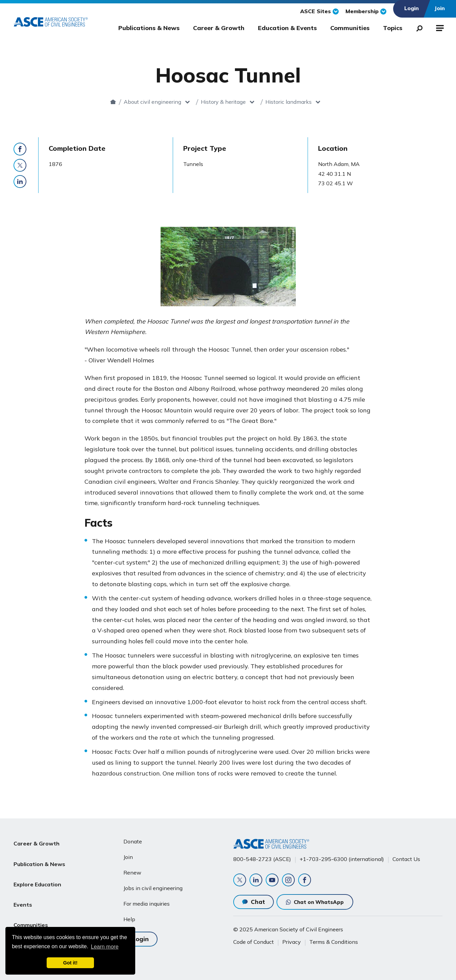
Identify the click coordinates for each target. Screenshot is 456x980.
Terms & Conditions (334, 942)
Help (129, 916)
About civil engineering (164, 102)
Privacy (292, 942)
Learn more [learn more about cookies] (105, 947)
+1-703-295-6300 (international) (342, 857)
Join (128, 854)
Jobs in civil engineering (153, 885)
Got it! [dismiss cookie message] (70, 963)
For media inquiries (147, 901)
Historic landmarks (300, 102)
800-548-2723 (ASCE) (262, 857)
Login (140, 936)
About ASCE (30, 920)
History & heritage (235, 102)
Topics (393, 28)
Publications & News (149, 28)
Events (23, 887)
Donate (133, 839)
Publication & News (39, 855)
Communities (350, 28)
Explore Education (37, 871)
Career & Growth (219, 28)
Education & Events (287, 28)
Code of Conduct (254, 942)
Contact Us (406, 857)
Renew (132, 870)
